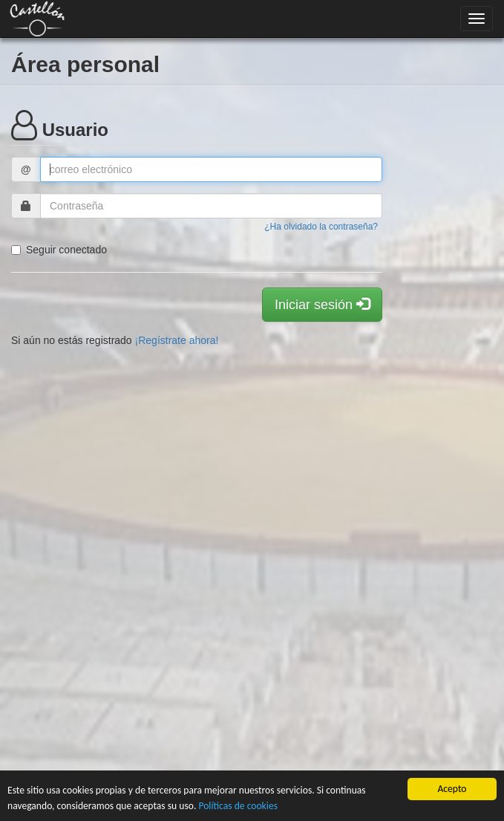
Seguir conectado (59, 250)
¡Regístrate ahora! (177, 340)
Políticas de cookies (238, 806)
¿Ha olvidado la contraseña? (321, 227)
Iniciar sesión (322, 304)
